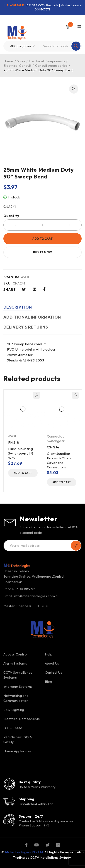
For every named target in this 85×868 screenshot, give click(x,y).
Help (49, 654)
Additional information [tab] (32, 317)
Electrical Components (47, 61)
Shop (21, 61)
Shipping (27, 799)
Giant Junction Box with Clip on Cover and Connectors (60, 460)
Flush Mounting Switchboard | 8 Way (21, 453)
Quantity (11, 216)
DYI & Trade (13, 728)
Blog (49, 681)
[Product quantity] (42, 225)
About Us (52, 663)
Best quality (30, 782)
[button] (74, 89)
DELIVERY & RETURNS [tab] (26, 327)
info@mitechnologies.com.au (36, 596)
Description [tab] (18, 307)
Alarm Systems (15, 663)
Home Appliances (17, 751)
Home (8, 61)
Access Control (16, 654)
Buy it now (43, 252)
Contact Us (54, 672)
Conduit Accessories (51, 66)
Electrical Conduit (17, 66)
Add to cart (42, 239)
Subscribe (76, 546)
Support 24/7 (31, 816)
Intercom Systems (18, 686)
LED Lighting (14, 710)
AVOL (26, 277)
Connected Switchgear (56, 439)
